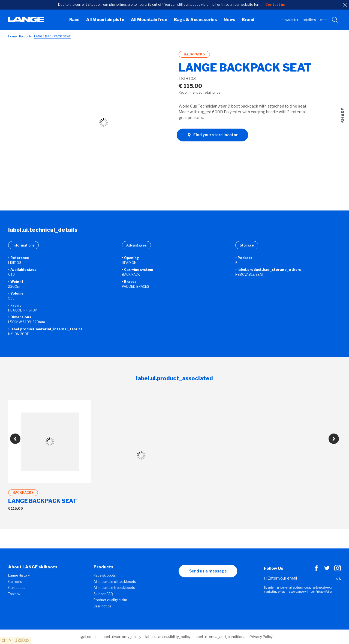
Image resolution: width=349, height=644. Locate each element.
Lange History (19, 575)
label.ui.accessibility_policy (168, 637)
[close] (345, 5)
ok (339, 578)
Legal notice (87, 637)
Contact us (17, 588)
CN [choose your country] (324, 20)
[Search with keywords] (335, 20)
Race (74, 20)
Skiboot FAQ (103, 594)
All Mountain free (149, 20)
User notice (102, 606)
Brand (248, 20)
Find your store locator (212, 135)
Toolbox (14, 594)
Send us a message (208, 571)
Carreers (15, 582)
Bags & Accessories (195, 20)
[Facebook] (316, 570)
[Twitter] (327, 570)
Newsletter (290, 20)
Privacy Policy (261, 637)
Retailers (309, 20)
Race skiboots (105, 575)
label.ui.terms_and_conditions (220, 637)
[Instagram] (338, 570)
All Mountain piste (105, 20)
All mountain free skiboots (114, 588)
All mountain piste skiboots (115, 582)
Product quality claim (110, 600)
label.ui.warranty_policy (121, 637)
